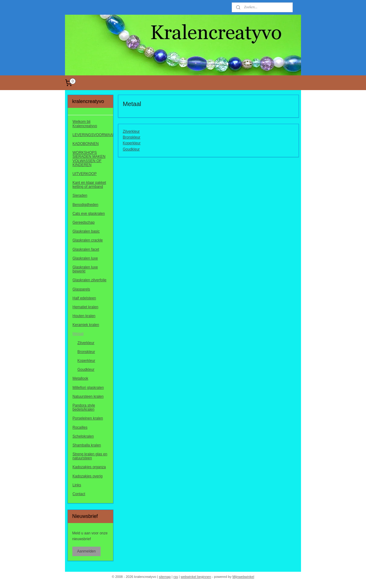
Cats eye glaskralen (89, 214)
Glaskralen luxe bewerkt (85, 269)
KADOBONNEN (86, 144)
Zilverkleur (131, 131)
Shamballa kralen (87, 445)
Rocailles (80, 427)
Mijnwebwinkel (243, 577)
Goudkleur (131, 149)
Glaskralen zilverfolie (90, 280)
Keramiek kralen (86, 325)
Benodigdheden (86, 205)
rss (176, 577)
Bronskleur (131, 137)
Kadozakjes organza (89, 467)
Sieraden (80, 195)
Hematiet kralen (86, 307)
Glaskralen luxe (85, 258)
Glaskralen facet (86, 249)
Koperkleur (132, 143)
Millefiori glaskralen (88, 388)
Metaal (78, 334)
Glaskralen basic (86, 231)
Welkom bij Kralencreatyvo (85, 124)
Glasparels (81, 289)
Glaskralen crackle (88, 240)
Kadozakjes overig (88, 476)
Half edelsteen (84, 298)
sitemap (165, 577)
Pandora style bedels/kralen (84, 407)
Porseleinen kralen (88, 418)
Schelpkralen (83, 436)
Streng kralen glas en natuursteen (90, 456)
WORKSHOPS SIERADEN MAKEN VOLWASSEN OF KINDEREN (89, 159)
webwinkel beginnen (196, 577)
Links (77, 485)
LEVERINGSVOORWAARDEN (93, 135)
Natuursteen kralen (88, 396)
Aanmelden (87, 551)
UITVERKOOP (85, 174)
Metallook (80, 378)
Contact (79, 494)
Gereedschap (84, 222)
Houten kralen (84, 316)
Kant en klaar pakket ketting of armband (89, 185)
